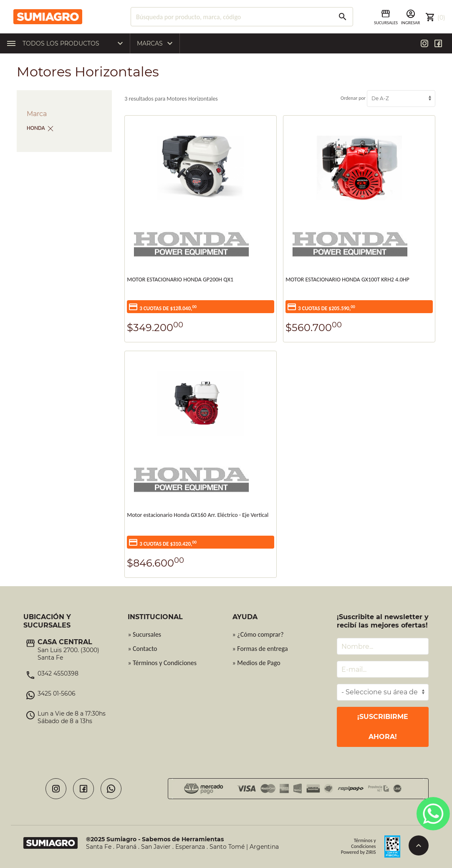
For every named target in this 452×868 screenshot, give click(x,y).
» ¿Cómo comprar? (258, 634)
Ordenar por (388, 98)
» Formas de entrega (260, 649)
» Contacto (142, 649)
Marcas (157, 43)
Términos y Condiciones (363, 843)
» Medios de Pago (256, 663)
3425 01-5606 (57, 693)
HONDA (36, 128)
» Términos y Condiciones (162, 663)
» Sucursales (144, 634)
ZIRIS (371, 852)
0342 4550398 (58, 673)
